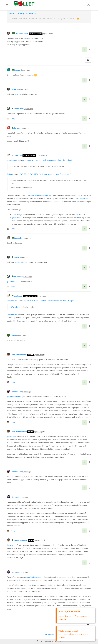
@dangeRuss (83, 198)
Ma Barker (16, 392)
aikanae (16, 128)
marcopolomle (21, 34)
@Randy (18, 94)
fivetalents (16, 155)
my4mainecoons (19, 355)
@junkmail (19, 262)
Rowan (15, 497)
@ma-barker (12, 436)
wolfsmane (18, 109)
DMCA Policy (49, 634)
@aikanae (11, 174)
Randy (17, 70)
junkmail (17, 238)
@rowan (10, 545)
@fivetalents (12, 282)
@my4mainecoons (14, 396)
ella (14, 335)
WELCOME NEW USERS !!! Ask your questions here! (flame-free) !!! (48, 160)
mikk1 (15, 89)
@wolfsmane (12, 160)
